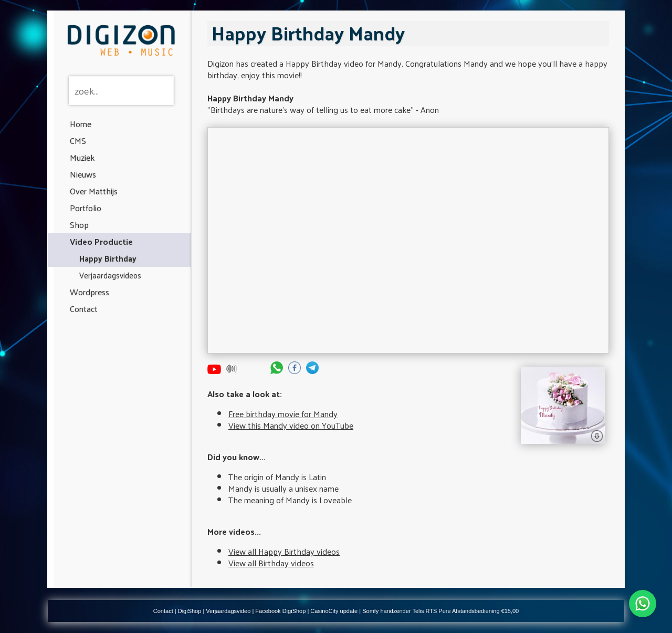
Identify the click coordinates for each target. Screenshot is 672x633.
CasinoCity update (334, 611)
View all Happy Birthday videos (284, 551)
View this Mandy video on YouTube (291, 425)
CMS (78, 141)
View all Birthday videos (271, 563)
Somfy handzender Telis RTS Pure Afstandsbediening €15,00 (440, 611)
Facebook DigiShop (280, 611)
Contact (84, 309)
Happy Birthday (108, 258)
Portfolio (86, 208)
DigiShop (190, 611)
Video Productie (101, 241)
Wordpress (90, 292)
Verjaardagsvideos (110, 275)
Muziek (82, 157)
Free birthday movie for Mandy (283, 414)
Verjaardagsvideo (228, 611)
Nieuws (83, 174)
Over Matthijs (94, 191)
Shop (79, 225)
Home (81, 124)
